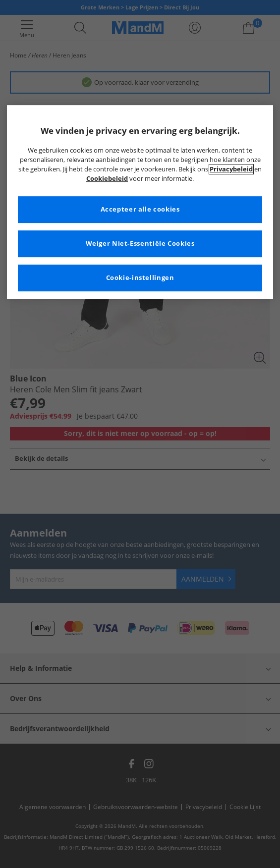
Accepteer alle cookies (140, 209)
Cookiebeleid (107, 179)
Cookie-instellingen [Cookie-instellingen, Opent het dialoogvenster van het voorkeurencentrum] (140, 278)
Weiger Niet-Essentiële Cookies (140, 244)
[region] (140, 202)
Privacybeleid (231, 169)
